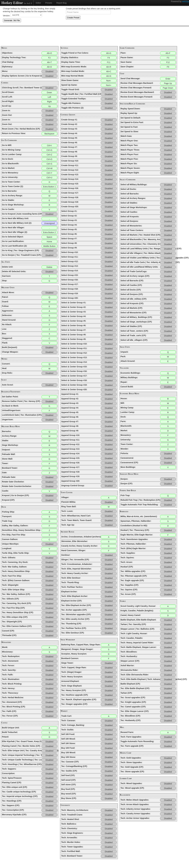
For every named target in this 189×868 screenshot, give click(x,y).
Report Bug (61, 3)
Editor (38, 3)
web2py (186, 1)
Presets (49, 3)
